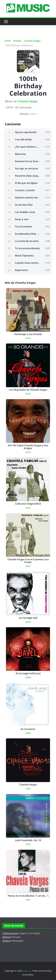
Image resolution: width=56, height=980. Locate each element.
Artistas (17, 41)
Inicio (8, 41)
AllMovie (7, 937)
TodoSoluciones (10, 933)
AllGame (7, 941)
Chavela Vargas (32, 41)
